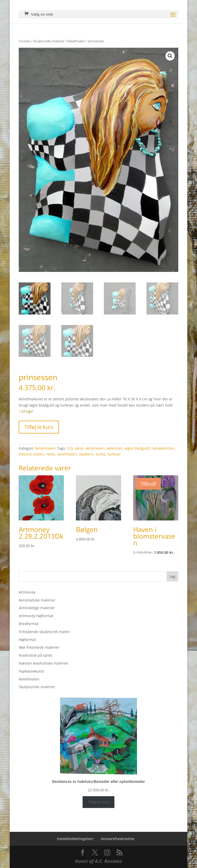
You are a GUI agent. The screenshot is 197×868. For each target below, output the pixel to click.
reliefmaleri (67, 454)
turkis (101, 454)
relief (50, 454)
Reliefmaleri (76, 41)
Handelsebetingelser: (76, 839)
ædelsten (114, 448)
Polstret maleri (31, 454)
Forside (24, 41)
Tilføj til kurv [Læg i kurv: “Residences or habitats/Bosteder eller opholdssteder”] (99, 802)
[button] (170, 56)
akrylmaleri (95, 448)
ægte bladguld (137, 448)
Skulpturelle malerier (49, 41)
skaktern (86, 454)
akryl (79, 448)
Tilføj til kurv (39, 427)
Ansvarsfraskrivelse (118, 839)
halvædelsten (163, 448)
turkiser (114, 454)
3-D (70, 448)
